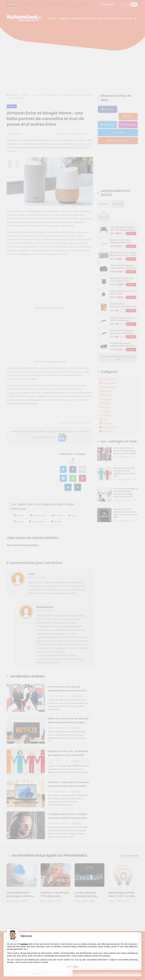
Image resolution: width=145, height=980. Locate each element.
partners (24, 944)
